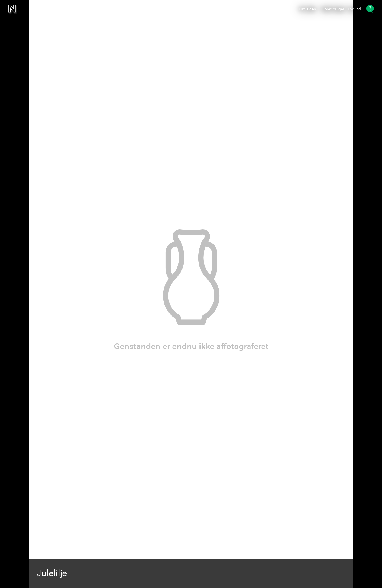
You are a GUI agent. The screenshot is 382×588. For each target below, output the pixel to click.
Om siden (307, 9)
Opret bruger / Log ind (341, 9)
